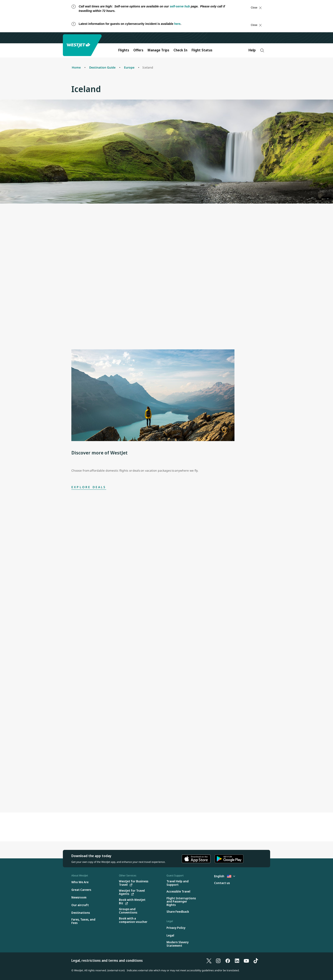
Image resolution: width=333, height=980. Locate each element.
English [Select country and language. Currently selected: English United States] (225, 876)
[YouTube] (246, 960)
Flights (124, 50)
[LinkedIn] (237, 960)
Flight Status (202, 50)
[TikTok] (256, 960)
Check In (180, 50)
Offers (138, 50)
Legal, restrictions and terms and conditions (107, 960)
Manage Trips (158, 50)
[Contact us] (222, 883)
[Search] (262, 50)
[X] (209, 960)
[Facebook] (228, 960)
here (177, 24)
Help (252, 50)
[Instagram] (218, 960)
